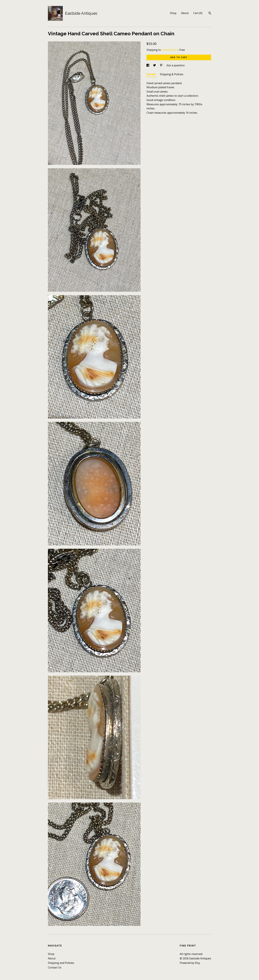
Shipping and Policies (61, 963)
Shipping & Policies (172, 74)
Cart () (198, 13)
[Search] (210, 14)
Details (152, 74)
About (185, 13)
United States (170, 50)
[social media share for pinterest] (162, 65)
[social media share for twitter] (155, 65)
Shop (173, 13)
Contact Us (55, 967)
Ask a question (176, 65)
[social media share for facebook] (148, 65)
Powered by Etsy (190, 963)
